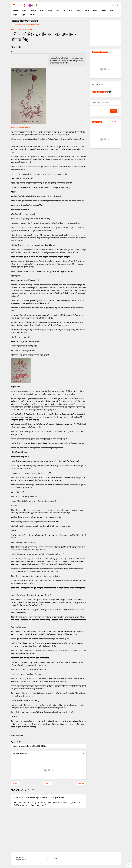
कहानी (111, 10)
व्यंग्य (64, 10)
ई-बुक (23, 15)
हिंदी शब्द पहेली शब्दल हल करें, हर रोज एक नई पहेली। (27, 25)
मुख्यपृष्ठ (48, 783)
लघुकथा (24, 10)
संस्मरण (78, 10)
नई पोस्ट (15, 783)
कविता (42, 10)
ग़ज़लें (57, 10)
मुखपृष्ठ (55, 859)
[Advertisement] (105, 33)
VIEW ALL (115, 122)
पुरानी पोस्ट (82, 783)
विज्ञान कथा (32, 15)
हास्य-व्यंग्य (33, 10)
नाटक (71, 10)
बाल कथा (21, 30)
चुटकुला (15, 15)
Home (13, 30)
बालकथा (16, 10)
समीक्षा (104, 10)
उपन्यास (87, 10)
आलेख (50, 10)
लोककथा (95, 10)
